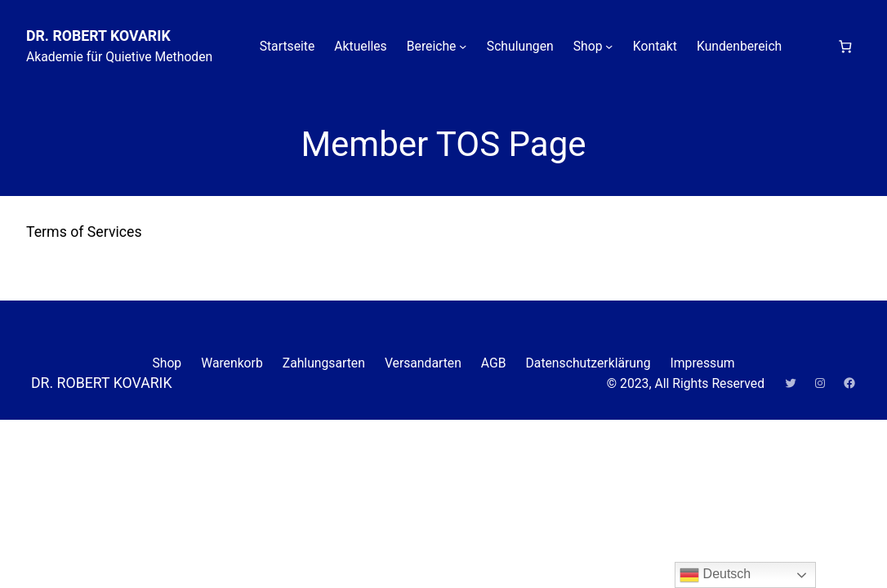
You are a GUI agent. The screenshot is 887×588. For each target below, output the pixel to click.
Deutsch (715, 575)
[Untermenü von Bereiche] (463, 46)
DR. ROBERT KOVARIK (98, 36)
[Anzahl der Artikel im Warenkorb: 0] (845, 46)
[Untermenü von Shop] (609, 46)
